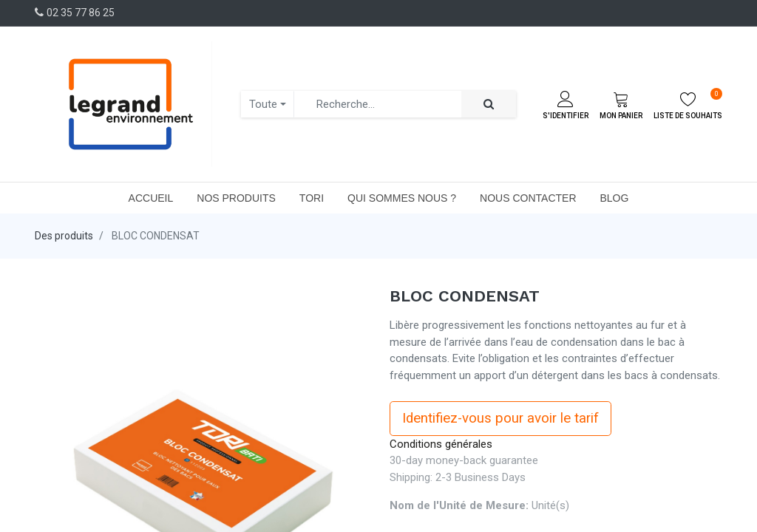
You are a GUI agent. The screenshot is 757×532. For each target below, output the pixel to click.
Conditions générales (441, 444)
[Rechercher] (489, 105)
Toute (263, 104)
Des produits (64, 236)
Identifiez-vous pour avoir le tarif (500, 418)
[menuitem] (151, 198)
